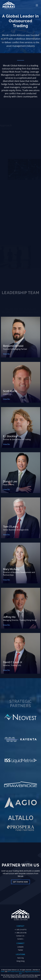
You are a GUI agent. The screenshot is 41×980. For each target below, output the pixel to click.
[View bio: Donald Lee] (21, 473)
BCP (20, 973)
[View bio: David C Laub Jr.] (21, 653)
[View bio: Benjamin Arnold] (21, 337)
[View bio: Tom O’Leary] (21, 518)
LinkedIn (20, 947)
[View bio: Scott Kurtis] (21, 382)
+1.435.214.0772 (21, 930)
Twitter (20, 950)
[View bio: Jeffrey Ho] (21, 608)
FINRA (3, 972)
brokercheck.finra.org (17, 972)
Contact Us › (21, 936)
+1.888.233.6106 (21, 933)
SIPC (9, 972)
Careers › (21, 939)
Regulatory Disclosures (32, 972)
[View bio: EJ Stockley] (21, 427)
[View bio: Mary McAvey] (21, 563)
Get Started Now (20, 882)
